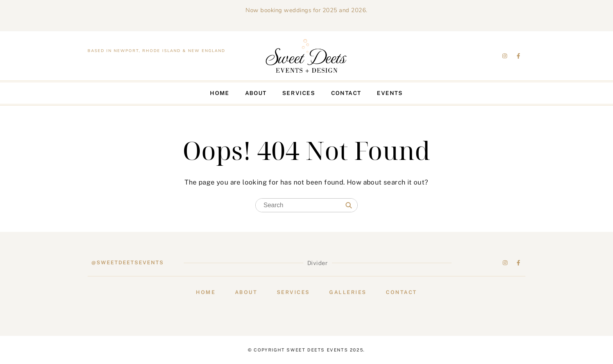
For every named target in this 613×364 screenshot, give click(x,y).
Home (220, 93)
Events (390, 93)
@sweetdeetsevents (128, 263)
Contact (346, 93)
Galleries (348, 292)
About (256, 93)
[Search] (349, 206)
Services (299, 93)
